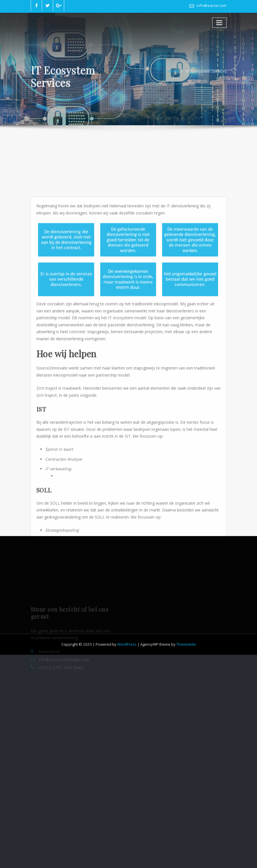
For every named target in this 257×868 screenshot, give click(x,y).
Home (173, 75)
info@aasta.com (211, 5)
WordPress (127, 644)
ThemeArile (186, 644)
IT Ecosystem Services (206, 75)
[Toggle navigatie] (219, 23)
